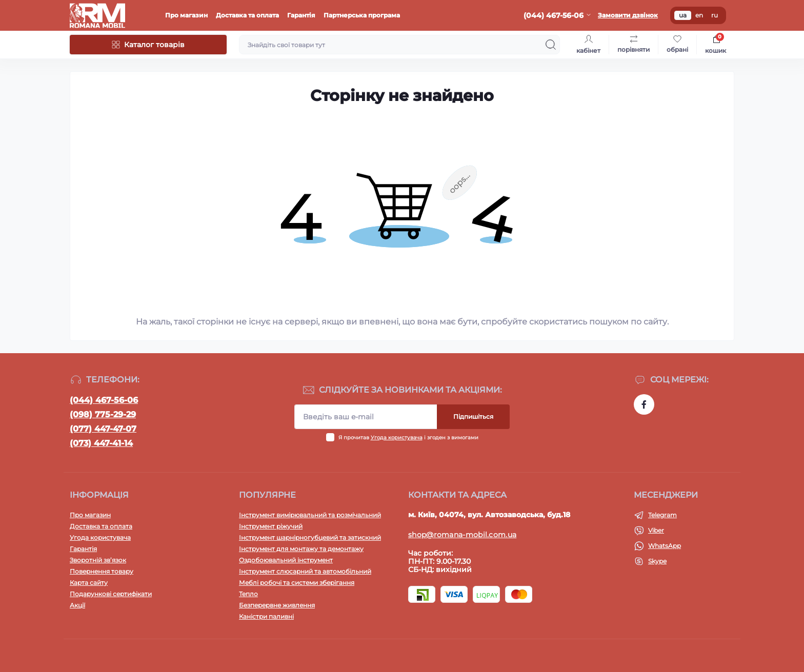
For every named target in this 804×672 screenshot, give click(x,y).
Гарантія (301, 15)
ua (683, 15)
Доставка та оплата (247, 15)
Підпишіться (473, 416)
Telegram (662, 515)
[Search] (551, 45)
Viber (656, 530)
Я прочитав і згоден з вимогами (408, 437)
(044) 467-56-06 (104, 400)
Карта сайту (89, 583)
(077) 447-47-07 (103, 429)
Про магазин (186, 15)
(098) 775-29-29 (103, 414)
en (699, 15)
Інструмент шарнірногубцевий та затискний (310, 537)
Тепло (248, 594)
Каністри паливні (266, 616)
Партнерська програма (362, 15)
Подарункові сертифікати (111, 594)
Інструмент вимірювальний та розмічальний (310, 515)
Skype (657, 561)
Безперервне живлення (277, 605)
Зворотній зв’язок (98, 560)
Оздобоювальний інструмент (286, 560)
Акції (77, 605)
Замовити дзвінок (628, 15)
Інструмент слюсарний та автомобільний (305, 571)
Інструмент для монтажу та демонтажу (301, 549)
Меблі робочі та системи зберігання (297, 583)
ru (715, 15)
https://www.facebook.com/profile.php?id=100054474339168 (644, 404)
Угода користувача (397, 437)
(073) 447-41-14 (101, 443)
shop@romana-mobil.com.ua (462, 535)
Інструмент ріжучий (271, 526)
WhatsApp (665, 546)
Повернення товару (102, 571)
